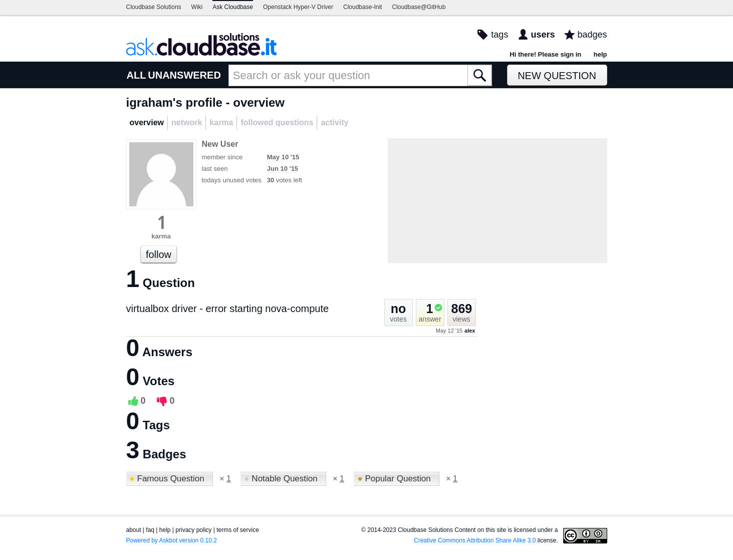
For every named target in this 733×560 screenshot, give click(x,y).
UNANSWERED (184, 75)
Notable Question (282, 479)
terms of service (238, 530)
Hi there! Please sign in (545, 54)
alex (470, 331)
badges (592, 35)
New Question (557, 76)
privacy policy (193, 530)
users (543, 35)
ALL (137, 75)
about (134, 530)
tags (500, 35)
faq (150, 530)
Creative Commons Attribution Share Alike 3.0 (475, 540)
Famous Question (168, 479)
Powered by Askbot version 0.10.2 (172, 540)
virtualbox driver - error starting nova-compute (228, 309)
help (600, 54)
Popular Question (395, 479)
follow (159, 254)
